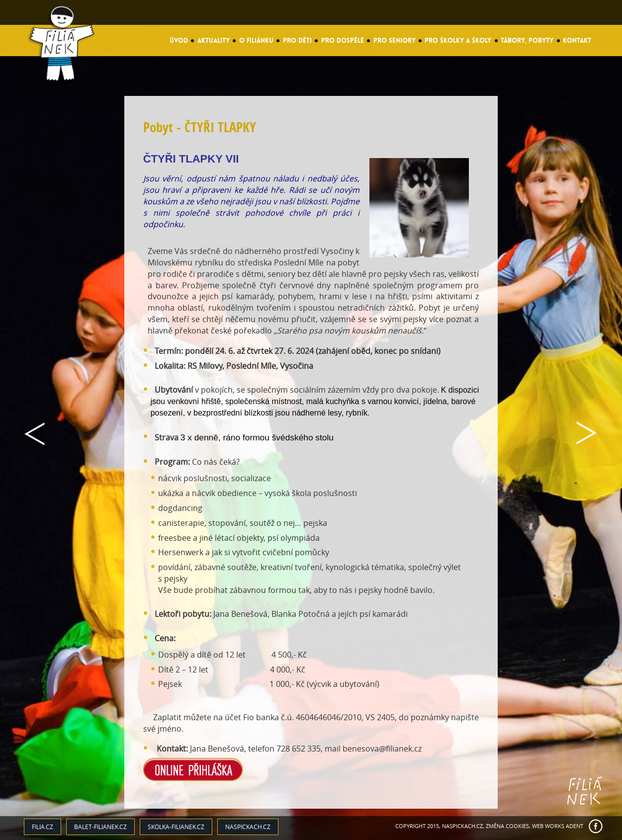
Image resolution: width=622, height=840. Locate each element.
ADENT (575, 826)
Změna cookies (507, 826)
